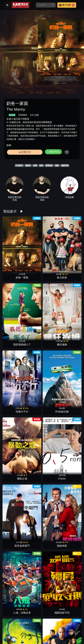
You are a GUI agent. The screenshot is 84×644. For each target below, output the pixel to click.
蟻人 (13, 536)
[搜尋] (43, 5)
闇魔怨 (71, 536)
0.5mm (71, 276)
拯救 (57, 165)
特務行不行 (13, 276)
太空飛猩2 (32, 601)
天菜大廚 (52, 503)
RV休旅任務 (32, 276)
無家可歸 (65, 165)
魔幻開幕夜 (52, 438)
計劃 (35, 165)
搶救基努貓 (13, 503)
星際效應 (13, 568)
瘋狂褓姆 (71, 243)
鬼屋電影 (52, 536)
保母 (41, 165)
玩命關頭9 (32, 341)
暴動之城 (52, 276)
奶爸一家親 (13, 243)
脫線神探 (32, 308)
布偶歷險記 (71, 601)
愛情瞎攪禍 (71, 341)
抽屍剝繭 (52, 373)
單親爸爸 (49, 165)
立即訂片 (25, 152)
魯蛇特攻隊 (32, 438)
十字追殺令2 (32, 471)
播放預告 (53, 152)
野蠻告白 (71, 568)
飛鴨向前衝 (13, 341)
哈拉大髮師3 (32, 503)
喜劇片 (28, 165)
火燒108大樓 (32, 568)
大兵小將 (52, 634)
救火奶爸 (32, 243)
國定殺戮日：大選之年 (71, 467)
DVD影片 (19, 165)
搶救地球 (13, 471)
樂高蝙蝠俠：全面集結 (13, 402)
